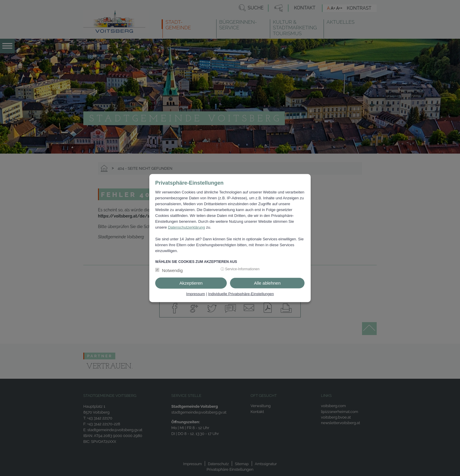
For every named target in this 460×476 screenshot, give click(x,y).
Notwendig (172, 270)
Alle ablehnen (267, 283)
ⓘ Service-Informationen (240, 269)
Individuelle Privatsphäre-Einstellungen (241, 294)
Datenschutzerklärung (186, 227)
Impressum (196, 294)
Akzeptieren (191, 283)
